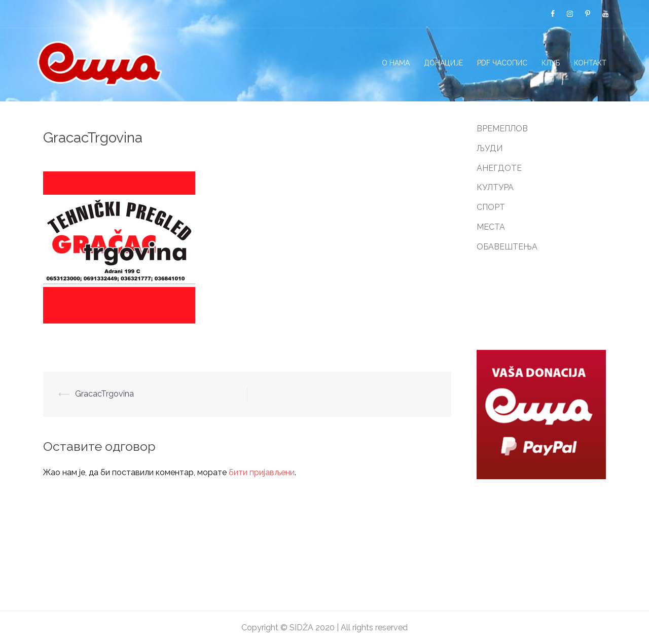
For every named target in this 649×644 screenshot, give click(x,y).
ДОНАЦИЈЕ (443, 63)
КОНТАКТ (590, 63)
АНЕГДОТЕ (499, 168)
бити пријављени (262, 472)
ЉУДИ (490, 148)
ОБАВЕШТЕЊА (507, 247)
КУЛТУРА (495, 187)
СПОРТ (491, 207)
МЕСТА (491, 227)
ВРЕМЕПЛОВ (502, 129)
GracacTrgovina (104, 394)
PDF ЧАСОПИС (502, 63)
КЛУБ (551, 63)
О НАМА (396, 63)
